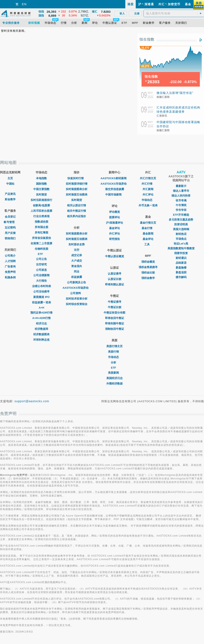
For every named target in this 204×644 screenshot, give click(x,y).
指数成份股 (42, 222)
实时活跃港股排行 (41, 200)
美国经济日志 (114, 378)
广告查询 (10, 267)
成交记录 (77, 255)
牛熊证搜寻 (115, 302)
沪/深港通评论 (114, 223)
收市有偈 (181, 200)
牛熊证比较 (115, 307)
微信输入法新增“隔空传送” (175, 93)
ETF (42, 254)
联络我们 (10, 238)
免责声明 (10, 272)
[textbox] (174, 13)
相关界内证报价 (76, 216)
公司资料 (77, 293)
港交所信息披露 (115, 189)
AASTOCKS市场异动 (76, 288)
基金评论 (114, 228)
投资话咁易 (181, 224)
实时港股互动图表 (77, 195)
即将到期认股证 (115, 284)
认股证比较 (115, 279)
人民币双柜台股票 (41, 211)
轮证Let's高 (181, 244)
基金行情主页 (148, 223)
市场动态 (114, 357)
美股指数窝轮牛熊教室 (181, 248)
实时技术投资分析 (77, 299)
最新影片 (181, 186)
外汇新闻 (148, 189)
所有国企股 (42, 227)
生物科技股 (42, 249)
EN (24, 4)
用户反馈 (10, 233)
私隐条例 (10, 277)
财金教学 (10, 199)
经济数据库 (42, 329)
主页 (10, 178)
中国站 (10, 184)
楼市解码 (181, 277)
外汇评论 (114, 234)
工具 (148, 244)
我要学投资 (181, 253)
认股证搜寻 (115, 274)
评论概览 (114, 212)
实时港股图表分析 (77, 189)
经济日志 (41, 323)
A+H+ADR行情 (41, 318)
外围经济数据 (114, 384)
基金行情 (148, 228)
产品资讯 (10, 194)
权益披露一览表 (42, 302)
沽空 (77, 250)
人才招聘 (10, 261)
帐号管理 (10, 222)
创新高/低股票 (41, 205)
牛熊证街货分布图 (114, 313)
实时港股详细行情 (77, 184)
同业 (77, 272)
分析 (114, 362)
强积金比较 (148, 273)
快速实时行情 (77, 178)
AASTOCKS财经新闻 (115, 178)
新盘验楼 (181, 268)
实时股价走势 (77, 244)
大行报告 (41, 281)
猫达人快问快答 (181, 196)
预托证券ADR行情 (41, 313)
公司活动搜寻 (41, 292)
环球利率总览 (41, 340)
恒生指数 (147, 40)
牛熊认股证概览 (115, 256)
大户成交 (77, 261)
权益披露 (77, 277)
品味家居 (181, 263)
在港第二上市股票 (41, 243)
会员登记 (10, 217)
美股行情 (114, 352)
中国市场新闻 (114, 195)
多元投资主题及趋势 (181, 220)
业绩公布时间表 (42, 286)
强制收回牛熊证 (115, 329)
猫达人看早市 (181, 191)
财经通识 (181, 258)
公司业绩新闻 (41, 275)
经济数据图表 (41, 334)
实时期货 (41, 195)
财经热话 (181, 234)
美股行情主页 (114, 346)
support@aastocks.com (32, 401)
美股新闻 (114, 373)
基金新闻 (148, 234)
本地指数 (41, 178)
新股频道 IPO (41, 297)
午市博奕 (181, 205)
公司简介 (10, 256)
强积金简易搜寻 (148, 267)
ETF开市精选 (181, 215)
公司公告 (41, 259)
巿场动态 (148, 200)
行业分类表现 (41, 216)
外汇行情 (148, 184)
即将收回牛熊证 (115, 318)
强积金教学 (148, 278)
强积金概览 (148, 262)
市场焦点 (181, 239)
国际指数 (41, 184)
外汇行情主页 (148, 178)
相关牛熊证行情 (76, 211)
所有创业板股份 (42, 238)
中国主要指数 (41, 189)
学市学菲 (181, 210)
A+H (41, 308)
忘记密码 (10, 227)
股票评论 (114, 217)
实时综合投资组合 (77, 304)
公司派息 (41, 270)
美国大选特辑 (181, 229)
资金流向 (77, 266)
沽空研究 (41, 264)
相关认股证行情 (76, 205)
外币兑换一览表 (148, 205)
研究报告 (114, 239)
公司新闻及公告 (76, 282)
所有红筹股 (42, 233)
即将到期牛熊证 (115, 323)
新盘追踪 (181, 272)
